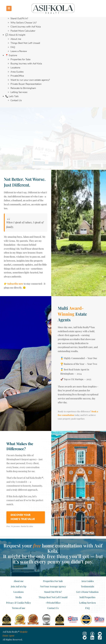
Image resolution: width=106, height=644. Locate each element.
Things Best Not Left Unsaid (25, 43)
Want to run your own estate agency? (30, 80)
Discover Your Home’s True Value (23, 517)
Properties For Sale (53, 581)
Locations (15, 68)
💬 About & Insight (15, 35)
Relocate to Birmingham (23, 88)
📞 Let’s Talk (12, 96)
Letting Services (19, 92)
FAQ (13, 47)
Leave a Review (19, 51)
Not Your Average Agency (53, 586)
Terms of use (19, 608)
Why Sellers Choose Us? (24, 23)
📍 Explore (11, 55)
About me (16, 39)
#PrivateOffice (53, 603)
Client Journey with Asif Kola (26, 27)
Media (18, 597)
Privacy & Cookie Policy (19, 603)
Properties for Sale (20, 59)
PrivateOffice (17, 76)
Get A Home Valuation (87, 592)
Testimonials (87, 586)
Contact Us (16, 100)
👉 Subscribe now (14, 284)
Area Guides (17, 72)
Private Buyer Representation (26, 84)
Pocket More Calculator (23, 31)
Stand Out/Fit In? (19, 18)
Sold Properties (87, 597)
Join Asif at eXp (19, 586)
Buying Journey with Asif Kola (26, 64)
